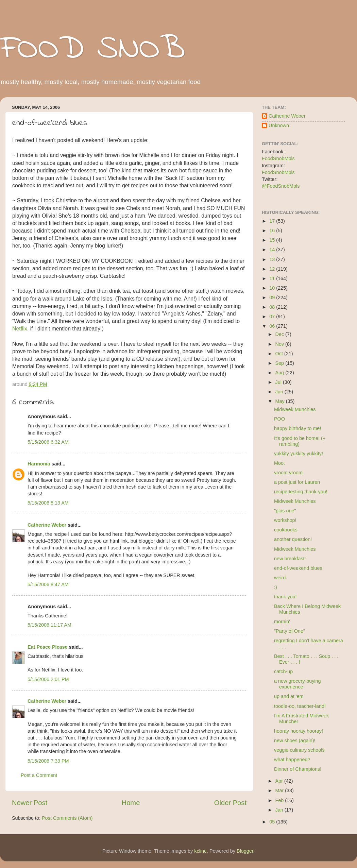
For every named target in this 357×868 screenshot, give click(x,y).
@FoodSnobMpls (281, 186)
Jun (280, 392)
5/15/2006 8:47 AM (48, 584)
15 (273, 240)
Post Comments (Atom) (67, 818)
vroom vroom (288, 473)
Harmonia (39, 464)
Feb (280, 800)
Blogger (245, 851)
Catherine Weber (47, 525)
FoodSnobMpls (278, 158)
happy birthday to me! (297, 428)
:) (276, 587)
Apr (280, 781)
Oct (280, 354)
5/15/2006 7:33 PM (48, 761)
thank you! (285, 597)
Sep (280, 363)
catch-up (283, 671)
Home (131, 803)
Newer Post (30, 803)
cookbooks (286, 530)
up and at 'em (289, 696)
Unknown (279, 125)
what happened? (292, 760)
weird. (280, 578)
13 (273, 259)
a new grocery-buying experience (297, 684)
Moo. (279, 463)
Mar (280, 790)
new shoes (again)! (295, 741)
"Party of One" (290, 631)
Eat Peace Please (48, 647)
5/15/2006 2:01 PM (48, 679)
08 (273, 307)
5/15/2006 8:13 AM (48, 503)
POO (279, 419)
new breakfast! (290, 559)
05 (273, 822)
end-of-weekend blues (298, 568)
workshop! (285, 520)
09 (273, 297)
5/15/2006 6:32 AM (48, 442)
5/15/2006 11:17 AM (49, 625)
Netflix (20, 329)
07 (273, 317)
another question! (293, 539)
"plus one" (285, 511)
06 (273, 326)
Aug (280, 373)
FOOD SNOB (92, 49)
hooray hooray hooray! (299, 731)
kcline (200, 851)
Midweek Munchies (295, 409)
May (281, 401)
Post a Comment (39, 775)
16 (273, 231)
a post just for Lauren (297, 482)
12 (273, 269)
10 (273, 288)
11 (273, 278)
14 (273, 250)
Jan (280, 810)
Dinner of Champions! (298, 769)
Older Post (230, 803)
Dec (280, 334)
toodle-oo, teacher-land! (300, 706)
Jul (279, 382)
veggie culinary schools (299, 750)
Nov (280, 344)
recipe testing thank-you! (301, 492)
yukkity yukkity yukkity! (299, 454)
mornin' (282, 622)
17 (273, 221)
